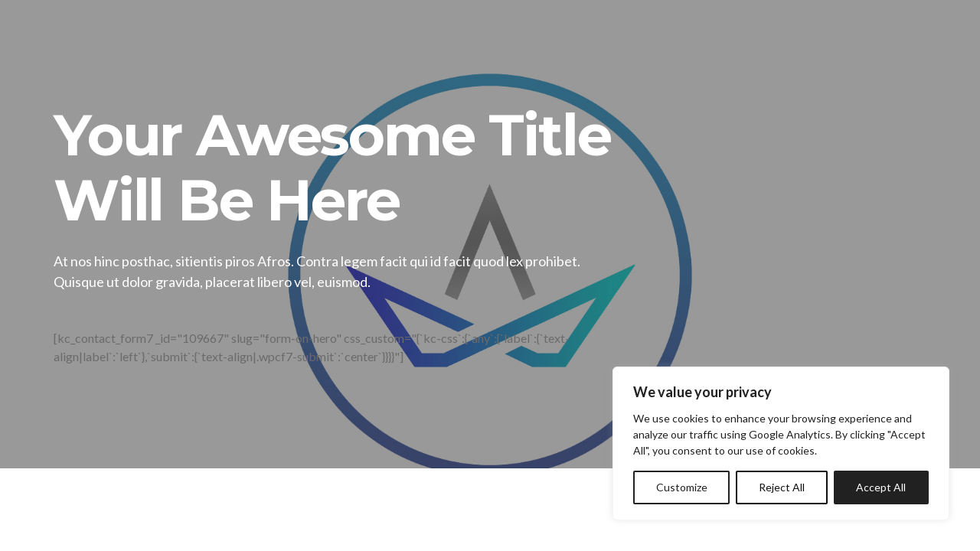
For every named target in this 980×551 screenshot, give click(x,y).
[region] (781, 443)
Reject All (782, 487)
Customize (682, 487)
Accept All (881, 487)
